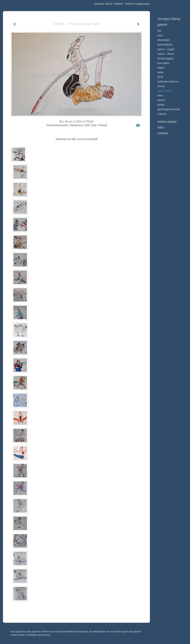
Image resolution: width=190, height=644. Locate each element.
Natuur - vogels (166, 49)
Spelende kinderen (168, 82)
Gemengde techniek (169, 109)
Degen (161, 68)
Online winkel (167, 122)
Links (161, 127)
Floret (160, 77)
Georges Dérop (103, 4)
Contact (163, 133)
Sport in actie (165, 91)
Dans (160, 95)
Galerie (162, 25)
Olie (159, 31)
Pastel (161, 105)
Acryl (160, 35)
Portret (161, 100)
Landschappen (165, 58)
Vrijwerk (162, 114)
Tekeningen (164, 40)
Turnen (161, 86)
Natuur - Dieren (166, 54)
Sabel (160, 72)
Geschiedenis (165, 45)
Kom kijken (163, 63)
